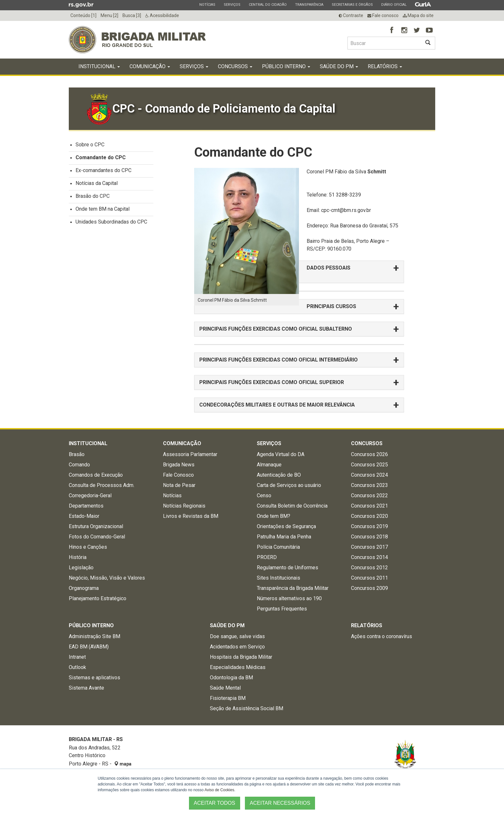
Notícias (207, 5)
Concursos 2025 (369, 465)
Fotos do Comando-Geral (97, 537)
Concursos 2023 (369, 485)
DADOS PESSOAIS (328, 268)
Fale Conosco (178, 475)
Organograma (84, 588)
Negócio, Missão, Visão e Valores (107, 578)
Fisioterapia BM (228, 698)
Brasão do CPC (93, 196)
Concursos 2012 (369, 568)
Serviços (232, 5)
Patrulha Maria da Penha (284, 537)
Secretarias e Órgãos (352, 5)
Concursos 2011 (369, 578)
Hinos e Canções (88, 547)
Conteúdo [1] (83, 15)
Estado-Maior (84, 516)
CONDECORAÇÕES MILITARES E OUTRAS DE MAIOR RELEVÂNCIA (277, 405)
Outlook (77, 667)
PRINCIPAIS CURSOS (331, 306)
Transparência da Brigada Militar (293, 588)
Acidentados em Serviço (237, 647)
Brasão (77, 454)
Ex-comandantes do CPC (104, 170)
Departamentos (86, 506)
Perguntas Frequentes (282, 609)
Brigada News (179, 465)
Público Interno (286, 66)
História (78, 557)
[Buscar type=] (384, 43)
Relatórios (385, 66)
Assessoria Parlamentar (190, 454)
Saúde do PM (339, 66)
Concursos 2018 (369, 537)
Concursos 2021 (369, 506)
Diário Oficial (394, 5)
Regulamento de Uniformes (288, 568)
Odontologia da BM (231, 678)
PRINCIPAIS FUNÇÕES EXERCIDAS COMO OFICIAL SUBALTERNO (276, 329)
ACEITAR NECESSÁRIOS (280, 803)
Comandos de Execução (96, 475)
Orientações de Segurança (286, 526)
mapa (123, 764)
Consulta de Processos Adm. (102, 485)
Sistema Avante (86, 688)
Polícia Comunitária (278, 547)
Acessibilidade (162, 15)
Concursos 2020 (369, 516)
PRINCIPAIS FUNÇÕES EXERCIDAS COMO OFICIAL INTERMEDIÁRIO (279, 360)
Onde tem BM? (274, 516)
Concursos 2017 (369, 547)
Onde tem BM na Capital (103, 209)
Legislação (81, 568)
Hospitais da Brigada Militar (241, 657)
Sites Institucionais (279, 578)
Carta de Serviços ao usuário (289, 485)
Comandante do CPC (101, 157)
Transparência (309, 5)
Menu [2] (109, 15)
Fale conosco (383, 15)
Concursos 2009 (369, 588)
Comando (79, 465)
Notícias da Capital (97, 183)
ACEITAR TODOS (215, 803)
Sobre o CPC (90, 145)
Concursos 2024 (369, 475)
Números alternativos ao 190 (289, 598)
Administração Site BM (94, 636)
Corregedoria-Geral (90, 495)
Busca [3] (132, 15)
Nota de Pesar (179, 485)
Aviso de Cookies (219, 790)
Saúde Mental (225, 688)
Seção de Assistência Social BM (247, 708)
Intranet (77, 657)
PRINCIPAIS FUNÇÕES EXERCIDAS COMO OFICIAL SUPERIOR (273, 382)
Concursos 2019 (369, 526)
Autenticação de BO (279, 475)
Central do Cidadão (268, 5)
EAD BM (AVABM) (89, 647)
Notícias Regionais (184, 506)
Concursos (235, 66)
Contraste (351, 15)
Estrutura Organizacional (96, 526)
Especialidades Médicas (238, 667)
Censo (264, 495)
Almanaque (269, 465)
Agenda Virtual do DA (281, 454)
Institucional (99, 66)
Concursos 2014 (369, 557)
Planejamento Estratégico (98, 598)
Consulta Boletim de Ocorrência (292, 506)
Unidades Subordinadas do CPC (111, 222)
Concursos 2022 (369, 495)
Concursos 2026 (369, 454)
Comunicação (150, 66)
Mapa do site (418, 15)
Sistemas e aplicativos (94, 678)
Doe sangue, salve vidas (237, 636)
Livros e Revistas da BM (191, 516)
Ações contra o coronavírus (382, 636)
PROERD (267, 557)
